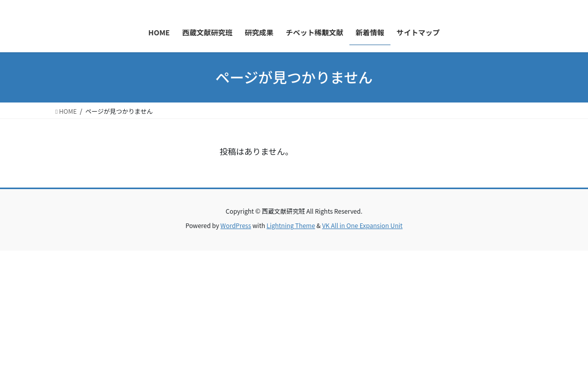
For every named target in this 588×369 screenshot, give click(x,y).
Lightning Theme (291, 225)
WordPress (236, 225)
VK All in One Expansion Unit (362, 225)
